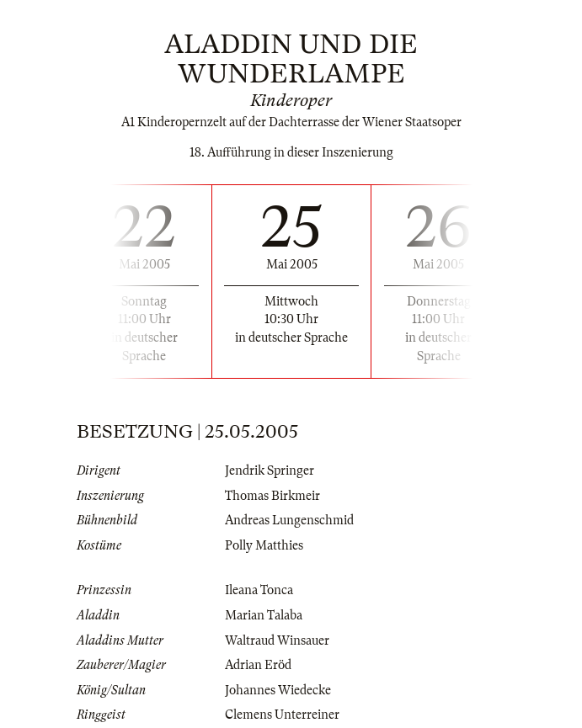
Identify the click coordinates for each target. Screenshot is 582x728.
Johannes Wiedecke (278, 690)
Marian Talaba (264, 615)
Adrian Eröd (258, 665)
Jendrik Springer (270, 470)
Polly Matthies (264, 545)
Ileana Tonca (259, 590)
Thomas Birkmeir (272, 496)
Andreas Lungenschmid (289, 520)
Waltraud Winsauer (277, 640)
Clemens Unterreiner (282, 715)
